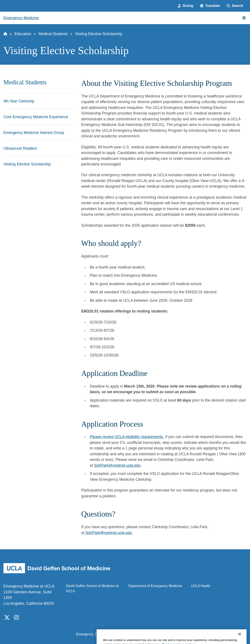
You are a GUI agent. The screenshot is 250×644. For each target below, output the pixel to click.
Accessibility (107, 634)
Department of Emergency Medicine (155, 586)
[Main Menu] (244, 18)
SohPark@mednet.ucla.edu (117, 465)
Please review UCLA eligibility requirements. (127, 437)
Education (23, 34)
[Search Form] (235, 6)
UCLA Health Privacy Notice (177, 634)
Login (207, 634)
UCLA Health (201, 586)
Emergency (85, 634)
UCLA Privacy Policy (136, 634)
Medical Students (53, 34)
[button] (210, 6)
